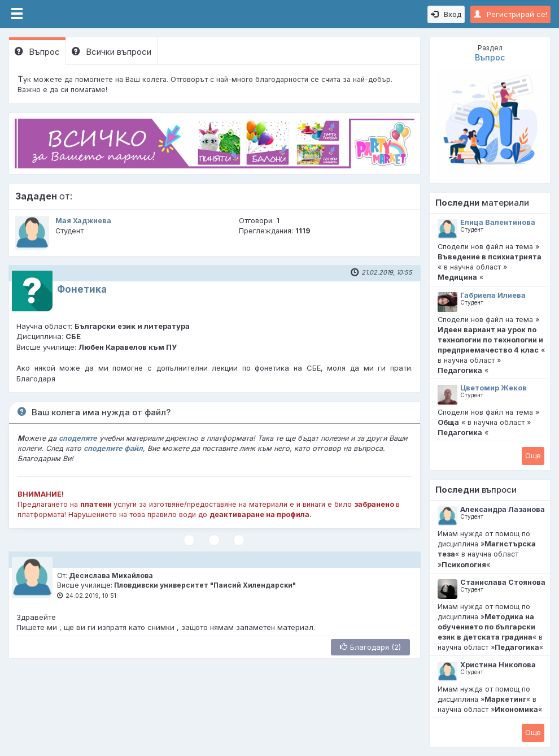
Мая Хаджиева (83, 221)
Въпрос (37, 52)
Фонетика (82, 289)
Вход (446, 14)
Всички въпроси (112, 52)
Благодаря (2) (370, 647)
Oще (533, 455)
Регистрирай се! (510, 14)
